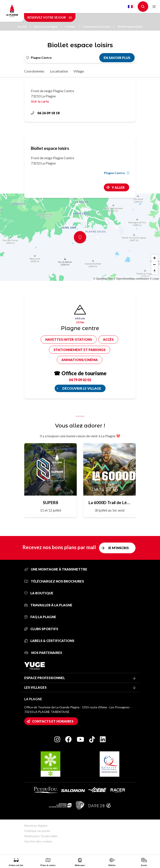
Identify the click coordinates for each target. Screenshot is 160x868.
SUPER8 (50, 502)
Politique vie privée (37, 831)
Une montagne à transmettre (56, 569)
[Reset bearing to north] (155, 271)
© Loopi (154, 279)
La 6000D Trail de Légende (110, 502)
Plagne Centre (117, 173)
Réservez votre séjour (50, 17)
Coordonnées (34, 71)
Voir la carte (40, 101)
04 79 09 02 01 (80, 380)
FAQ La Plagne (40, 617)
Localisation (59, 71)
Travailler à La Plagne (48, 605)
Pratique (72, 27)
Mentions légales (36, 826)
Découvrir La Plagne (48, 27)
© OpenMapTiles (103, 279)
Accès (108, 339)
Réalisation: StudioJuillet (41, 836)
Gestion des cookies (38, 841)
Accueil (24, 27)
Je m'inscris (118, 548)
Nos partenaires (43, 653)
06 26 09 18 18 (45, 113)
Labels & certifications (49, 641)
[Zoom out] (155, 265)
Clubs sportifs (41, 629)
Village (79, 71)
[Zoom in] (155, 258)
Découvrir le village (82, 388)
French (130, 7)
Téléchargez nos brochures (54, 581)
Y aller (118, 187)
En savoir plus (117, 58)
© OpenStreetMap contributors (131, 279)
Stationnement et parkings (80, 350)
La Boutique (39, 593)
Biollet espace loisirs (130, 27)
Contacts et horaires (53, 721)
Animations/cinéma (80, 360)
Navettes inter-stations (69, 339)
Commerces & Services (99, 27)
